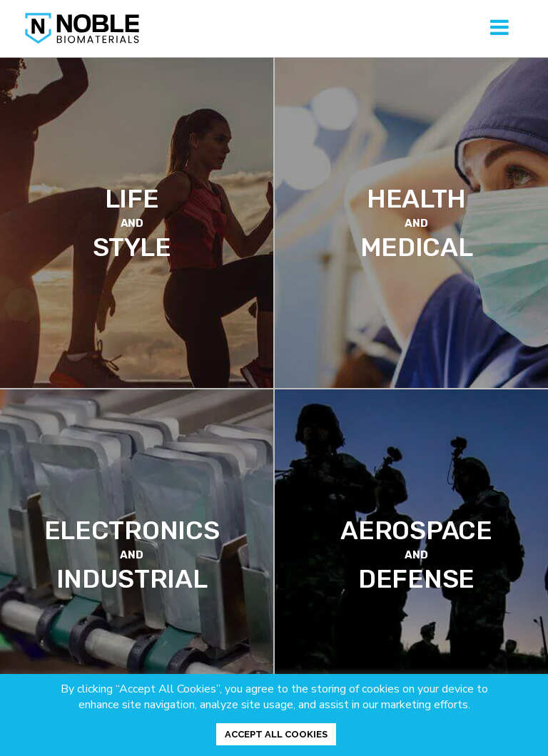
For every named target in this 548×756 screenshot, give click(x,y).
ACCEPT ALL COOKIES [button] (276, 734)
